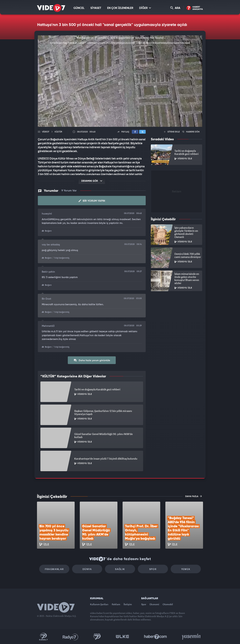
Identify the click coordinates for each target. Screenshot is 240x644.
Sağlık (120, 569)
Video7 (46, 132)
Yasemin (192, 637)
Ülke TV (122, 637)
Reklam (116, 604)
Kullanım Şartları (99, 604)
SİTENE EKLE (172, 132)
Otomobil (168, 604)
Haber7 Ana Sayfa (195, 8)
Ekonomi (154, 604)
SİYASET (96, 8)
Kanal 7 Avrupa (97, 637)
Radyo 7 (70, 637)
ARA (175, 8)
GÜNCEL (79, 8)
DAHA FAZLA (194, 496)
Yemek (186, 569)
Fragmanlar (54, 569)
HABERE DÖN (191, 132)
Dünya (87, 569)
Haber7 (156, 637)
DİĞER (145, 8)
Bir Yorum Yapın (92, 201)
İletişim (128, 604)
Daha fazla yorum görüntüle (92, 360)
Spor (153, 569)
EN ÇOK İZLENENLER (120, 8)
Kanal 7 (43, 637)
